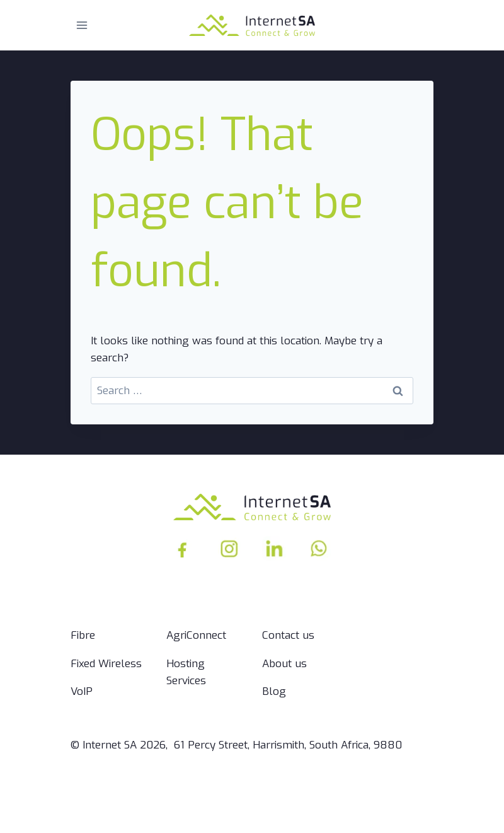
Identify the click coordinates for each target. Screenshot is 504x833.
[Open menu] (82, 25)
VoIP (82, 691)
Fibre (83, 635)
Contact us (288, 635)
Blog (274, 691)
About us (284, 664)
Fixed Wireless (106, 664)
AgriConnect (196, 635)
